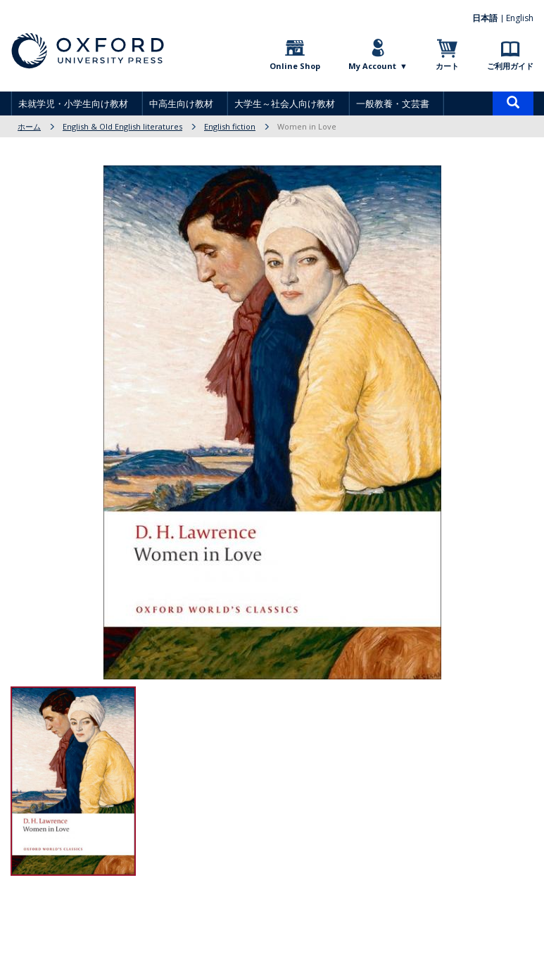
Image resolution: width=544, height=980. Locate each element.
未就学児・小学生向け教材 (73, 103)
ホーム (29, 126)
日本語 (486, 18)
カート (447, 66)
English (520, 18)
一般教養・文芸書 (393, 103)
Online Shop (295, 66)
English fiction (230, 126)
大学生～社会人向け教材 (285, 103)
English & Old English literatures (122, 126)
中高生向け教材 (181, 103)
